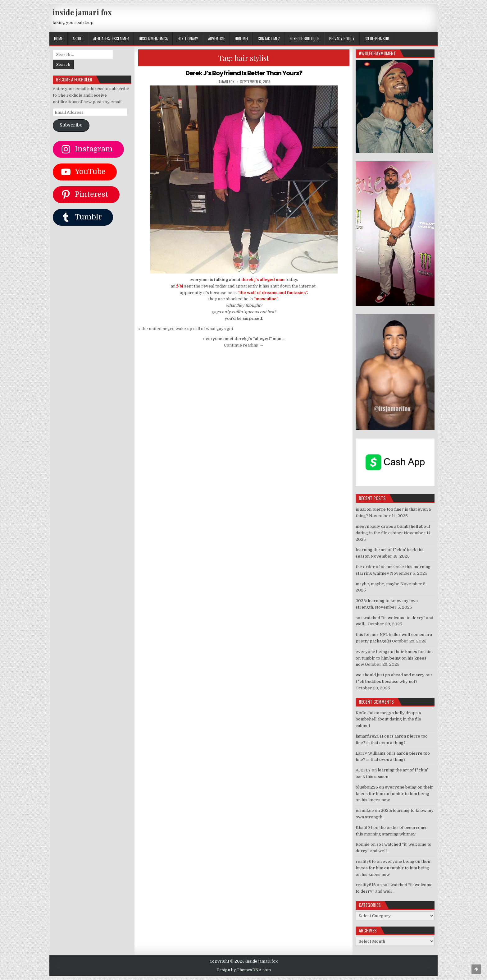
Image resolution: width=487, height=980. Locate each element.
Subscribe (71, 125)
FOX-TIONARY (188, 39)
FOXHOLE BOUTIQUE (305, 39)
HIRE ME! (241, 39)
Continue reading (244, 345)
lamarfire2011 (369, 736)
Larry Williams (371, 753)
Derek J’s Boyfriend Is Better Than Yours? (244, 73)
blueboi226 (367, 787)
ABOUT (78, 39)
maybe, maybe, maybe (378, 584)
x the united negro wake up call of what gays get (186, 329)
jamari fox (226, 82)
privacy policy (342, 39)
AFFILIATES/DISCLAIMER (111, 39)
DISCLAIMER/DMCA (153, 39)
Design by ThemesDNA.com (244, 970)
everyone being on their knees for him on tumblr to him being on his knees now (394, 658)
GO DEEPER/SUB (377, 39)
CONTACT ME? (269, 39)
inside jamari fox (82, 12)
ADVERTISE (216, 39)
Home (58, 39)
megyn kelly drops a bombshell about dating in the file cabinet (388, 719)
